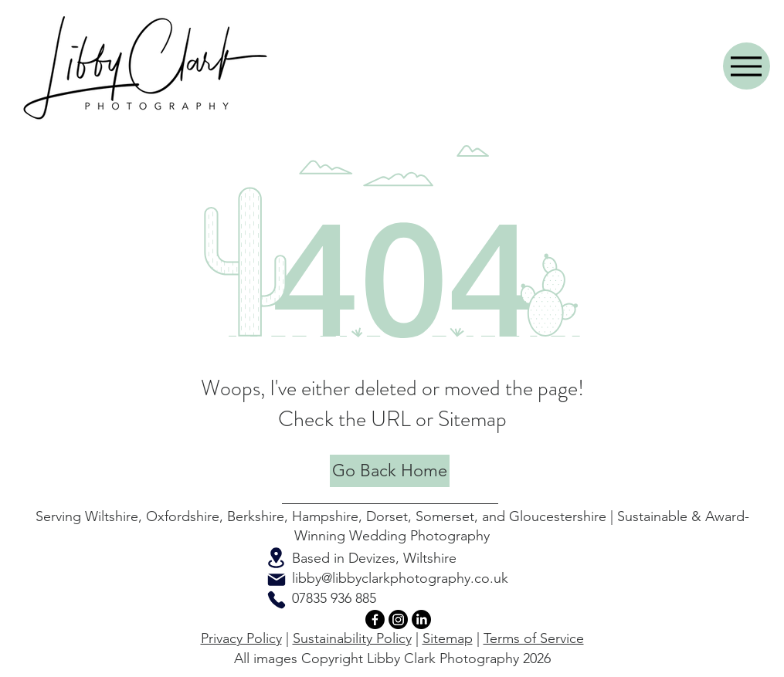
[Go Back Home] (390, 471)
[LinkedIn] (421, 619)
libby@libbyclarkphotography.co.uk (400, 578)
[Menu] (747, 66)
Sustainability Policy (352, 638)
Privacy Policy (241, 638)
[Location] (277, 558)
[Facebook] (375, 619)
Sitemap (448, 638)
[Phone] (277, 600)
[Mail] (277, 580)
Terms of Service (534, 638)
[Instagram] (398, 619)
